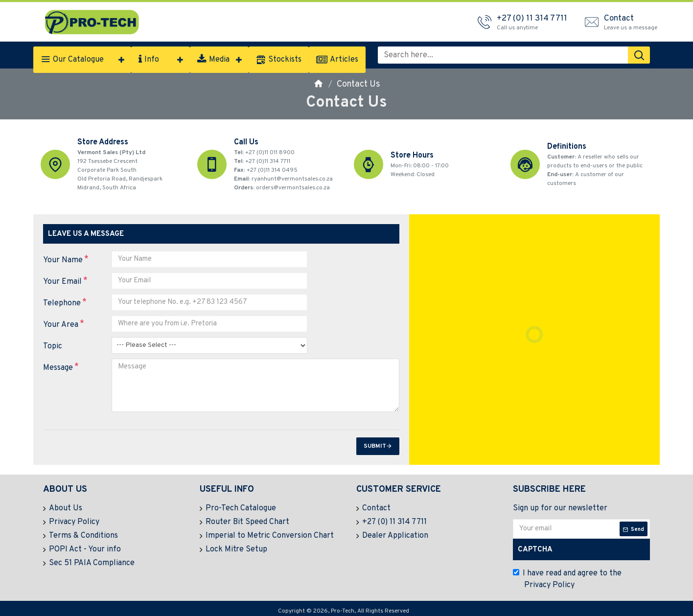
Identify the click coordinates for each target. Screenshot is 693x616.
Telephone (62, 303)
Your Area (61, 325)
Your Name (63, 260)
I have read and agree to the (567, 578)
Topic (53, 346)
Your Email (62, 282)
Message (58, 368)
